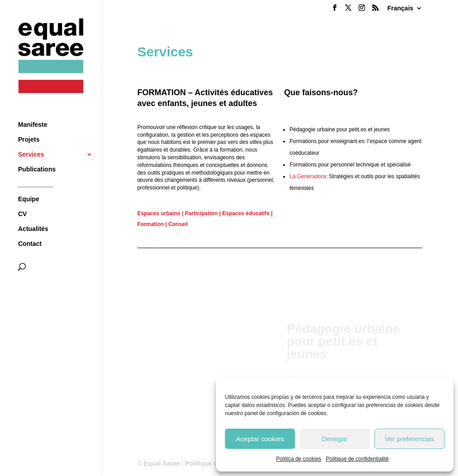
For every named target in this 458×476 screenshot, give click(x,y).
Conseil (178, 224)
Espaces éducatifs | (247, 213)
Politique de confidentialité (357, 459)
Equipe (29, 183)
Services (31, 138)
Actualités (33, 212)
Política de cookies (299, 459)
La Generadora (308, 176)
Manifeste (33, 108)
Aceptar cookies (260, 439)
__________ (36, 168)
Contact (30, 227)
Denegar (335, 439)
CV (22, 197)
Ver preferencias (409, 439)
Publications (37, 153)
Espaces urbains (159, 213)
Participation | (203, 213)
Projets (29, 123)
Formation (151, 224)
